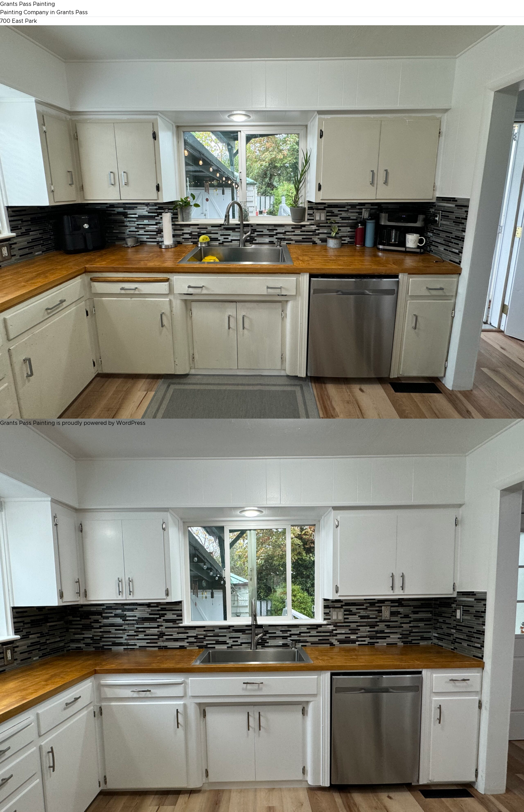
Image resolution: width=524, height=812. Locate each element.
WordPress (131, 423)
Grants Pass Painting (27, 4)
